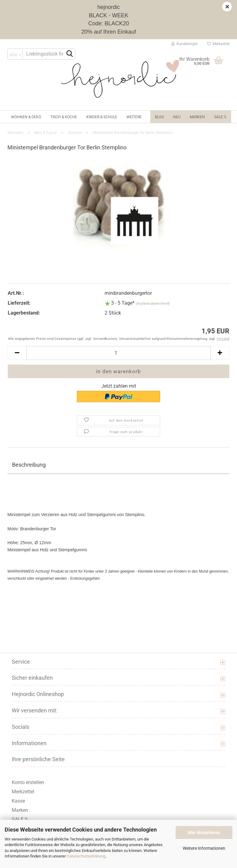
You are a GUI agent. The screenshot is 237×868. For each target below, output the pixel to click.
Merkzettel (218, 44)
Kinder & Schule (102, 117)
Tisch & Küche (64, 117)
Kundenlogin (185, 44)
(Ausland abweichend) (153, 304)
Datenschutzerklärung (86, 856)
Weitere (134, 117)
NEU (177, 117)
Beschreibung (29, 465)
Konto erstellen (28, 782)
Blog (159, 117)
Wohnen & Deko (26, 117)
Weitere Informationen (204, 848)
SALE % (20, 819)
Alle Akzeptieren (204, 833)
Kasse (18, 801)
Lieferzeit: (19, 303)
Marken (197, 117)
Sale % (220, 117)
